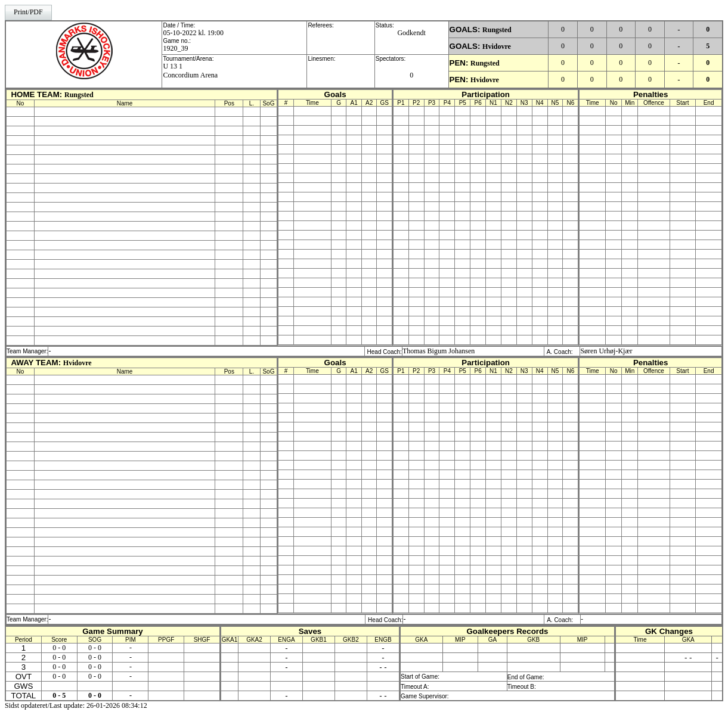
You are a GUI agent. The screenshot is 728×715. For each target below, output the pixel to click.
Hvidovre (497, 46)
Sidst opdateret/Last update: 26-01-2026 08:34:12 (76, 705)
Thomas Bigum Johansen (439, 351)
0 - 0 (59, 648)
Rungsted (497, 30)
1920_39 (175, 48)
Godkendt (411, 33)
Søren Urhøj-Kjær (606, 351)
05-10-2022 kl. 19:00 (193, 33)
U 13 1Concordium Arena (190, 71)
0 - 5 (59, 695)
